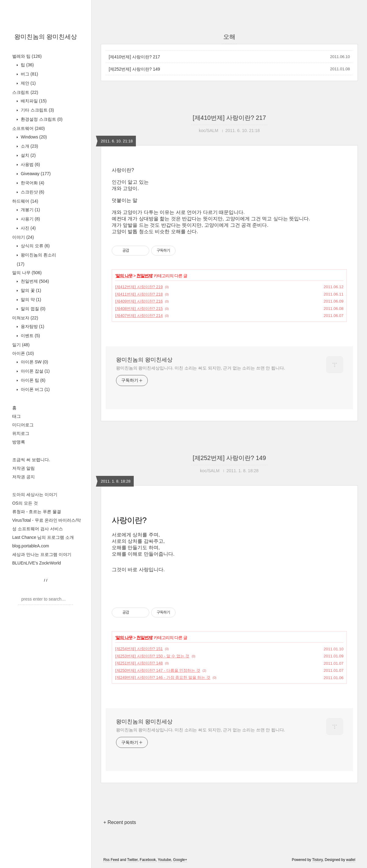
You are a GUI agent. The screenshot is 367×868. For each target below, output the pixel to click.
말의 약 (30, 300)
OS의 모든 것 (25, 503)
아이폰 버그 (35, 389)
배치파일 (33, 101)
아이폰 (23, 353)
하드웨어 (25, 201)
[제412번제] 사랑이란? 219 (139, 287)
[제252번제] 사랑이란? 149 (134, 69)
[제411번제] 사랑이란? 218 (139, 294)
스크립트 (25, 92)
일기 (21, 345)
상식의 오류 (35, 246)
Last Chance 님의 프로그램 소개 (43, 537)
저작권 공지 (24, 477)
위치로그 (21, 433)
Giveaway (35, 174)
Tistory (317, 860)
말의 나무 (27, 273)
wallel (351, 860)
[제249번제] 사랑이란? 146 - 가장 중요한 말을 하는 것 (163, 677)
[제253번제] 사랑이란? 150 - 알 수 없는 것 (152, 656)
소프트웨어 (29, 128)
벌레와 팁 (27, 56)
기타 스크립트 (37, 110)
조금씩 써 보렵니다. (31, 460)
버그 (29, 74)
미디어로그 (23, 425)
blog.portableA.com (31, 546)
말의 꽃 (30, 290)
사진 (28, 228)
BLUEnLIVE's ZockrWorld (37, 563)
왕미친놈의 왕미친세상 (46, 37)
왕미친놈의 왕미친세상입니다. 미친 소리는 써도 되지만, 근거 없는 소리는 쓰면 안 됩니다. (200, 368)
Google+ (180, 860)
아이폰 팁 (33, 380)
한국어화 (32, 183)
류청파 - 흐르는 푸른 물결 (37, 512)
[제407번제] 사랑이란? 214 (139, 316)
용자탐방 (32, 326)
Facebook (148, 860)
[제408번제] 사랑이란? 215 (139, 309)
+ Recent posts (120, 822)
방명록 (19, 442)
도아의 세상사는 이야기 (35, 495)
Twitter (132, 860)
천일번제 (34, 281)
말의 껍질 (33, 309)
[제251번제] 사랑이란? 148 (139, 663)
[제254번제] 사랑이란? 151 (139, 649)
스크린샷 (32, 192)
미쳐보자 (25, 318)
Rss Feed (111, 860)
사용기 (30, 219)
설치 (28, 155)
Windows (33, 137)
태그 (16, 416)
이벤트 (30, 336)
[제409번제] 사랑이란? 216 (139, 301)
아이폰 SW (34, 362)
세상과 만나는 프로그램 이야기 (42, 554)
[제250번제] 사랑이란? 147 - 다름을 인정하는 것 (158, 670)
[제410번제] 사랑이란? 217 (134, 57)
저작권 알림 (24, 468)
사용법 (30, 164)
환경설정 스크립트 (41, 119)
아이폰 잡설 (35, 371)
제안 (28, 83)
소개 (29, 146)
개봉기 (30, 210)
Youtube (165, 860)
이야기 (23, 237)
